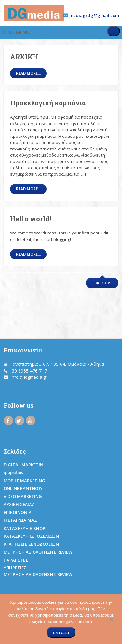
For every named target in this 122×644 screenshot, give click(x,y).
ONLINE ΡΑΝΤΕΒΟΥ (23, 488)
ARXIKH (24, 57)
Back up (102, 283)
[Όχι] (111, 619)
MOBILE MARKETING (24, 481)
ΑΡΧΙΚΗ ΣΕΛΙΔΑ (19, 504)
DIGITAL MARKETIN (23, 465)
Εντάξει (61, 633)
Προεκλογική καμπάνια (48, 103)
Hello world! (31, 219)
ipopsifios (13, 472)
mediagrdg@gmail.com (94, 15)
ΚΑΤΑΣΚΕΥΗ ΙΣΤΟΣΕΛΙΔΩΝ (31, 536)
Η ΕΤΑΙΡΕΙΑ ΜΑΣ (20, 520)
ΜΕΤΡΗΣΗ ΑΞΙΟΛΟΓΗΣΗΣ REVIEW (38, 552)
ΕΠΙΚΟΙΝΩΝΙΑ (18, 512)
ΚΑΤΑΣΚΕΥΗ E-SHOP (24, 528)
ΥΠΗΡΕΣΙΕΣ (15, 568)
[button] (16, 32)
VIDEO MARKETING (23, 496)
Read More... (28, 73)
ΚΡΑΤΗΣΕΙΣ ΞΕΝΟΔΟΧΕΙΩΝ (31, 544)
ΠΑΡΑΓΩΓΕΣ (16, 560)
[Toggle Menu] (114, 31)
